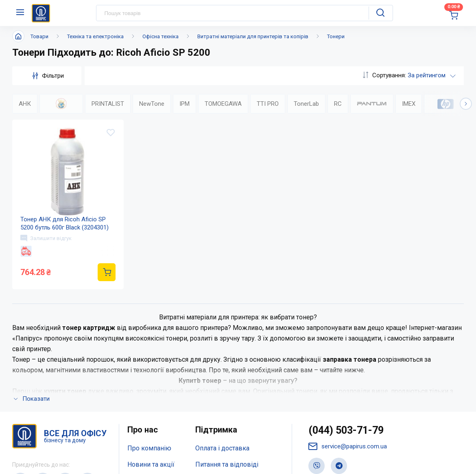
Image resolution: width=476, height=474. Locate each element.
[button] (466, 104)
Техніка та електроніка (95, 36)
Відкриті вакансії (153, 405)
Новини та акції (151, 356)
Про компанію (149, 340)
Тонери (336, 36)
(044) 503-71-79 (346, 322)
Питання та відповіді (227, 356)
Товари (39, 36)
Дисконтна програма (227, 372)
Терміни (207, 389)
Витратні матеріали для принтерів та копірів (253, 36)
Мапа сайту (144, 389)
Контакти (141, 372)
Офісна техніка (160, 36)
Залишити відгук (46, 238)
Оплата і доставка (222, 340)
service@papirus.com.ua (348, 338)
